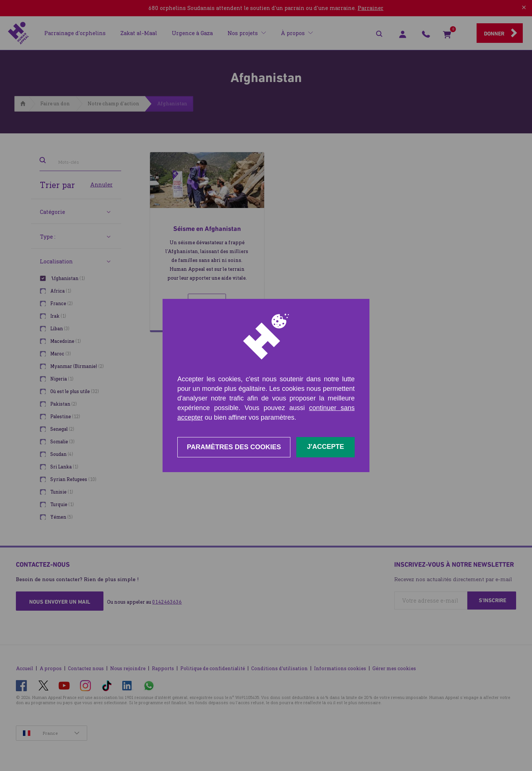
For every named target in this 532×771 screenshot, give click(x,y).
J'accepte (325, 447)
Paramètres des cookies (234, 447)
